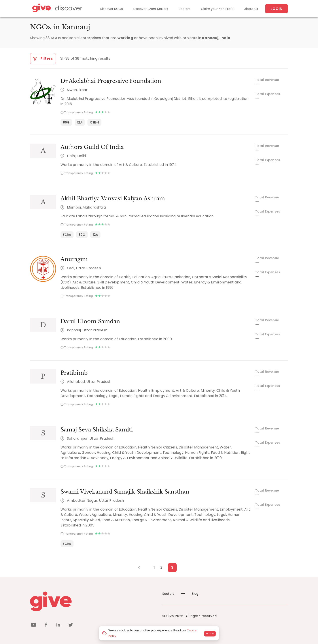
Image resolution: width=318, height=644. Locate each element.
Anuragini (74, 259)
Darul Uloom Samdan (90, 321)
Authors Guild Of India (92, 147)
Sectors (185, 9)
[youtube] (34, 626)
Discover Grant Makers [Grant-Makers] (151, 9)
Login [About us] (276, 9)
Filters (43, 58)
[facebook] (46, 626)
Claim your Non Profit (217, 9)
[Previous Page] (141, 568)
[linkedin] (58, 626)
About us (251, 9)
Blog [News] (190, 594)
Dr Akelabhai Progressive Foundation (111, 81)
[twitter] (71, 626)
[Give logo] (93, 601)
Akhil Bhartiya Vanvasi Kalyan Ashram (113, 199)
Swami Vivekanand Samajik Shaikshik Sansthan (125, 492)
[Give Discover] (57, 9)
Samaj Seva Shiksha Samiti (97, 430)
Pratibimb (74, 373)
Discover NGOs (111, 9)
